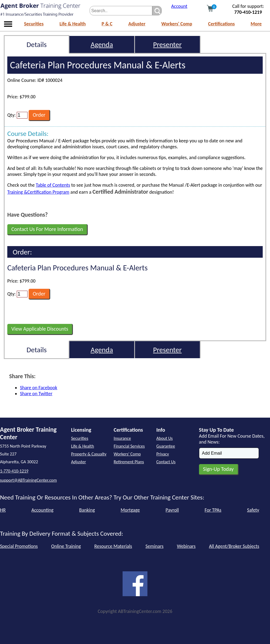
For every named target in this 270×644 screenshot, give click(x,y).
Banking (87, 510)
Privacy (163, 454)
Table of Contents (53, 185)
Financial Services (129, 446)
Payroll (172, 510)
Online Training (66, 546)
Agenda (102, 44)
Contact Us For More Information (47, 229)
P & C (107, 24)
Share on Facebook (39, 388)
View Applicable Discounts (40, 329)
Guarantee (166, 446)
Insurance (122, 438)
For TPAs (213, 510)
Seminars (155, 546)
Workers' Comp (177, 24)
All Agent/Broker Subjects (234, 546)
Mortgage (130, 510)
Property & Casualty (89, 454)
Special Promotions (19, 546)
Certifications (222, 24)
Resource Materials (113, 546)
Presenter (167, 44)
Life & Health (72, 24)
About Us (165, 438)
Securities (34, 24)
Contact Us (166, 462)
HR (3, 510)
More (256, 24)
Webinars (186, 546)
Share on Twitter (36, 394)
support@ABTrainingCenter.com (28, 480)
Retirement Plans (129, 462)
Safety (253, 510)
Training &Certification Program (38, 192)
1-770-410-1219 (14, 471)
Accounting (42, 510)
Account (179, 6)
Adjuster (137, 24)
